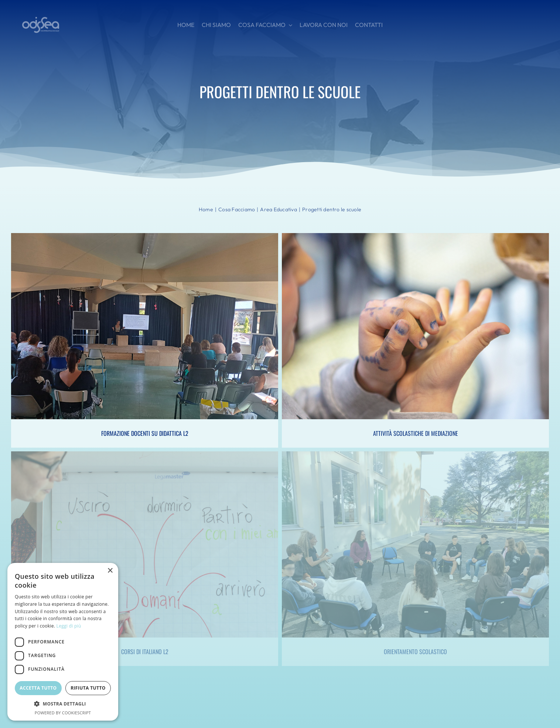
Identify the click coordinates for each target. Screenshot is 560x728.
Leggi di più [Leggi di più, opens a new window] (69, 626)
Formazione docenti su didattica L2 (145, 433)
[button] (63, 704)
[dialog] (63, 642)
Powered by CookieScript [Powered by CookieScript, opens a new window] (63, 713)
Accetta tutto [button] (38, 688)
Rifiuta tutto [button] (88, 688)
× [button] (110, 571)
